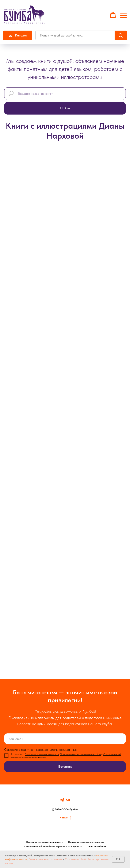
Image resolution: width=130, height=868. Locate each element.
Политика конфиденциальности (45, 842)
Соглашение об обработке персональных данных (53, 846)
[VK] (68, 800)
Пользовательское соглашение (86, 842)
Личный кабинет (96, 846)
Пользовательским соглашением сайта (80, 754)
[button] (113, 15)
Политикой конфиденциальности (42, 754)
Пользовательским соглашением (45, 859)
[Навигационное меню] (123, 15)
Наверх (65, 818)
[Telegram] (62, 800)
